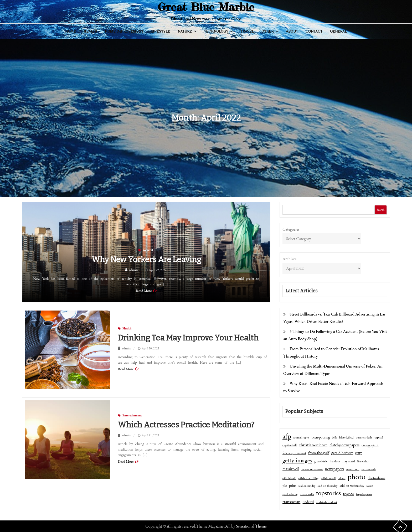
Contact (314, 31)
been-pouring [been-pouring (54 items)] (321, 437)
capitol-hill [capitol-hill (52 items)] (290, 445)
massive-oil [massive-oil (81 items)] (291, 469)
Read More (144, 291)
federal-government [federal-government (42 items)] (294, 453)
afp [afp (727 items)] (287, 436)
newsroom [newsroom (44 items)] (353, 469)
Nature (185, 31)
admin (133, 270)
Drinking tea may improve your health (188, 338)
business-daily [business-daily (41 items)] (364, 437)
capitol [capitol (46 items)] (379, 437)
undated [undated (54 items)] (308, 502)
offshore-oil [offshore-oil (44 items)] (328, 478)
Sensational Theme (251, 526)
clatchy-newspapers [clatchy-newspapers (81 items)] (344, 445)
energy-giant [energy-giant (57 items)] (370, 445)
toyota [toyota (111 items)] (348, 494)
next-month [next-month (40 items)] (369, 469)
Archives (289, 259)
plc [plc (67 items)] (285, 485)
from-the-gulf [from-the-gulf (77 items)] (319, 453)
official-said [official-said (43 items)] (289, 478)
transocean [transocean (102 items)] (291, 502)
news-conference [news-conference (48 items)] (312, 469)
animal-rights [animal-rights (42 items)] (301, 437)
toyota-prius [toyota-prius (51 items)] (364, 494)
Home (71, 31)
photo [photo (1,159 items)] (357, 477)
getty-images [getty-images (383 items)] (297, 460)
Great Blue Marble (206, 7)
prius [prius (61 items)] (293, 485)
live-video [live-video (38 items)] (363, 461)
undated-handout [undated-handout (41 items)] (326, 502)
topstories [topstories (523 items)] (329, 493)
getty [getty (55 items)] (358, 453)
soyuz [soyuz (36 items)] (369, 486)
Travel (247, 31)
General (338, 31)
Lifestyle (161, 31)
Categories (291, 229)
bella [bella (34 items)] (334, 437)
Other (267, 31)
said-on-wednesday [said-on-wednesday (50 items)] (352, 486)
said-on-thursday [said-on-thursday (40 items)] (327, 486)
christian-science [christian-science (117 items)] (313, 445)
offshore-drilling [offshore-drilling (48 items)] (309, 478)
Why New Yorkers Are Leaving (146, 260)
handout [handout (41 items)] (335, 461)
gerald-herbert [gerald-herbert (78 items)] (342, 453)
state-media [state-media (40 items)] (307, 494)
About (292, 31)
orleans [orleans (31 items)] (342, 478)
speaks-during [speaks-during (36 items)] (290, 494)
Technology (216, 31)
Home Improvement (124, 31)
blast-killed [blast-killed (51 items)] (346, 437)
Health (90, 31)
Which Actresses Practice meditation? (186, 425)
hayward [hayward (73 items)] (349, 461)
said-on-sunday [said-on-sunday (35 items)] (307, 486)
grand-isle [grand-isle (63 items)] (321, 461)
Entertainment (132, 415)
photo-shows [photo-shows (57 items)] (376, 478)
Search (380, 210)
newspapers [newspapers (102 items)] (334, 469)
